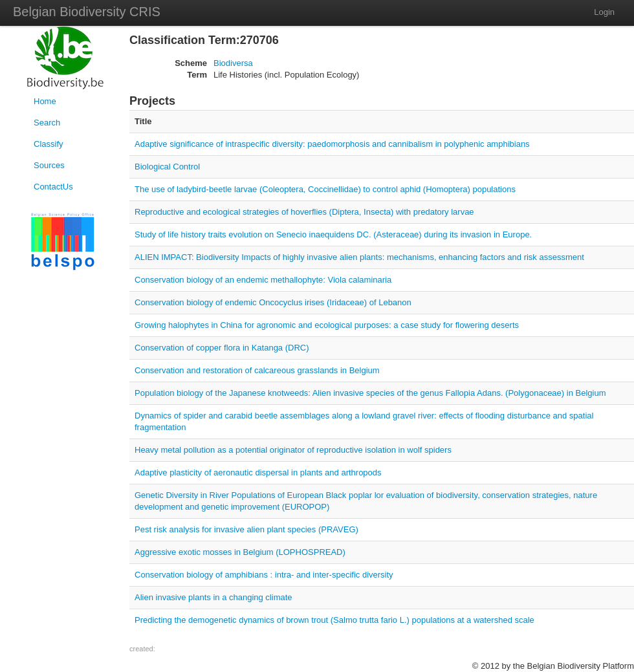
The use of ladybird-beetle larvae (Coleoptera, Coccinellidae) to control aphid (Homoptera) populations (325, 189)
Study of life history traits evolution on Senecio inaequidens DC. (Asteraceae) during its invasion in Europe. (333, 234)
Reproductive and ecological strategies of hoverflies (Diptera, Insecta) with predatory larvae (304, 212)
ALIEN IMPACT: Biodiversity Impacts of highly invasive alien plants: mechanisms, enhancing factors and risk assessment (359, 257)
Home (45, 101)
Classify (49, 144)
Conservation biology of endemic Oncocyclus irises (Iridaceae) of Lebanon (273, 302)
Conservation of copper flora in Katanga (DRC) (222, 348)
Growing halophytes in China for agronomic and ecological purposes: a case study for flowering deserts (327, 325)
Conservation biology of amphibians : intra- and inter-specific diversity (264, 575)
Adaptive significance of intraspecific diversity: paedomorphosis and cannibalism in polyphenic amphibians (332, 144)
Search (47, 123)
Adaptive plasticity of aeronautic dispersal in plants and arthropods (258, 472)
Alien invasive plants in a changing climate (213, 597)
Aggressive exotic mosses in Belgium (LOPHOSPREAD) (240, 552)
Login (604, 12)
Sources (49, 165)
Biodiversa (233, 63)
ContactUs (53, 187)
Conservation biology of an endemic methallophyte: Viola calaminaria (263, 280)
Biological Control (167, 167)
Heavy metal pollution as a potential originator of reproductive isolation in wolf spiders (293, 450)
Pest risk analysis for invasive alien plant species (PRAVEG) (246, 529)
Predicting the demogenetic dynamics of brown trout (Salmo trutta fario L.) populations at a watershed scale (334, 620)
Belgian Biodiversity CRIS (87, 12)
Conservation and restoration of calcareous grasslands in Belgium (257, 370)
